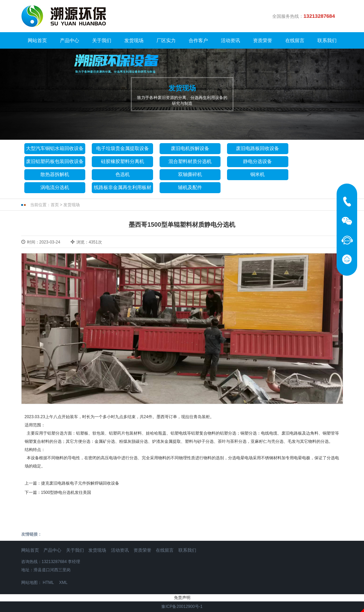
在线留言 (295, 40)
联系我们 (327, 40)
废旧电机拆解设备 (190, 148)
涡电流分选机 (55, 187)
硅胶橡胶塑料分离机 (123, 161)
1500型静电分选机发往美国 (66, 492)
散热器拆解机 (55, 174)
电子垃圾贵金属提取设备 (123, 148)
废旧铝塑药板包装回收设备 (55, 161)
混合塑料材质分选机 (190, 161)
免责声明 (182, 598)
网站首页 (37, 40)
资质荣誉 (263, 40)
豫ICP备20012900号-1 (182, 607)
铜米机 (258, 174)
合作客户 (198, 40)
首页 (55, 205)
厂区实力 (166, 40)
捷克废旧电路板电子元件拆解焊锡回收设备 (80, 483)
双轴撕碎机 (190, 174)
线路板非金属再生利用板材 (123, 187)
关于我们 (102, 40)
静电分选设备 (258, 161)
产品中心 (70, 40)
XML (63, 583)
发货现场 (134, 40)
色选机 (123, 174)
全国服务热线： (306, 16)
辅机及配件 (190, 187)
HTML (48, 583)
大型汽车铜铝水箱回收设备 (55, 148)
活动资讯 (230, 40)
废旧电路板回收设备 (258, 148)
